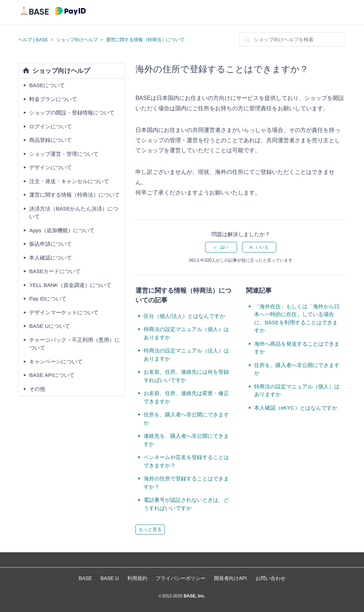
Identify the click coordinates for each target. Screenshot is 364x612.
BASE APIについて (52, 375)
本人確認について (50, 258)
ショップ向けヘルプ (77, 40)
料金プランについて (53, 99)
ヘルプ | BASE (33, 40)
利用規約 (137, 578)
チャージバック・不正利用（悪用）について (74, 344)
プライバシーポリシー (181, 578)
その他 (37, 389)
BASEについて (47, 85)
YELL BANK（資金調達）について (70, 285)
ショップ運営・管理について (64, 154)
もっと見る (150, 529)
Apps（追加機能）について (62, 230)
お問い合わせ (271, 578)
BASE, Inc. (194, 596)
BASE (85, 578)
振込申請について (50, 244)
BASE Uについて (50, 326)
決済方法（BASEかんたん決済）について (74, 213)
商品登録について (50, 140)
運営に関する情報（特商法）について (145, 40)
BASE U (110, 578)
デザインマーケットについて (64, 312)
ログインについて (50, 126)
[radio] (221, 247)
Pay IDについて (48, 299)
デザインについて (50, 167)
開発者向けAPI (231, 578)
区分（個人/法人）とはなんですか (184, 316)
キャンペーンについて (56, 361)
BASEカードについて (55, 271)
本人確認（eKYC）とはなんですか (296, 408)
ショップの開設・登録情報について (72, 113)
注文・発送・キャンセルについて (69, 181)
